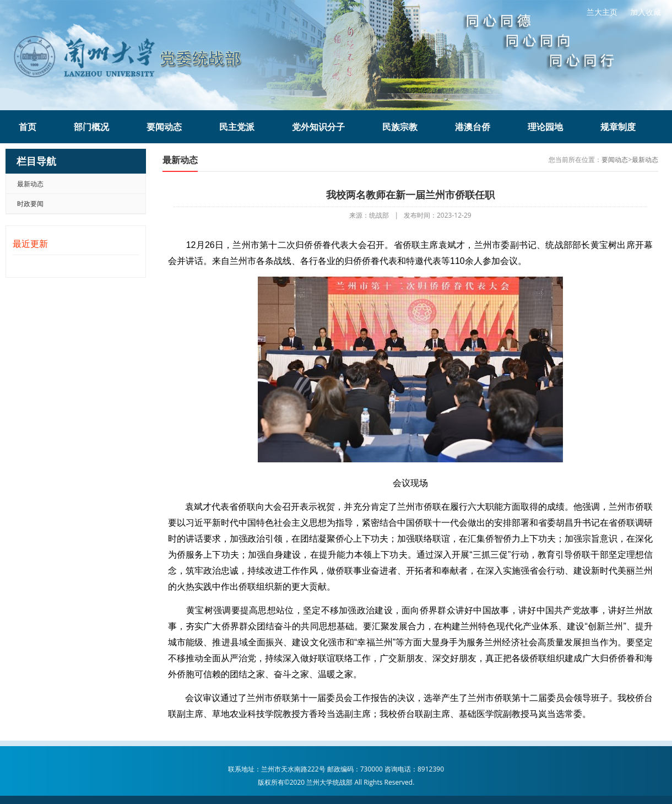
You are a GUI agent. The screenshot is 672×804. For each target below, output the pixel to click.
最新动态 (30, 184)
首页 (28, 127)
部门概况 (91, 127)
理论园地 (545, 127)
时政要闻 (30, 204)
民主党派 (237, 127)
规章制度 (618, 127)
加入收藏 (646, 12)
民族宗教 (400, 127)
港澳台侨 (473, 127)
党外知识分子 (318, 127)
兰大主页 (602, 12)
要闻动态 (164, 127)
